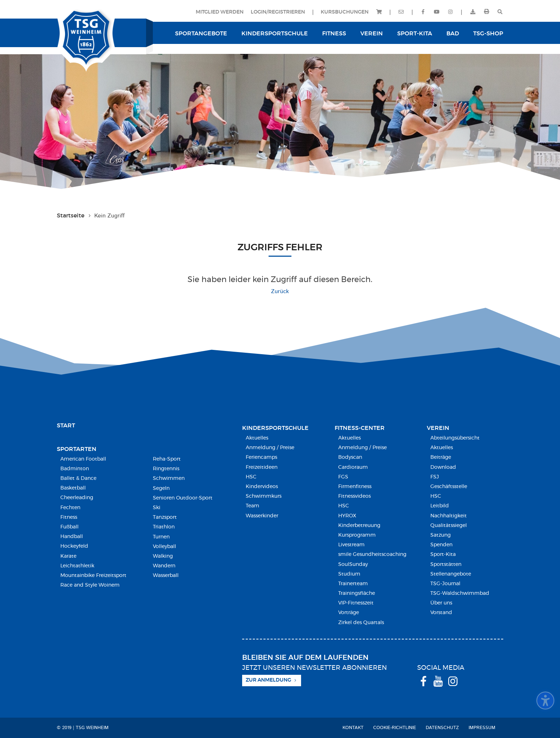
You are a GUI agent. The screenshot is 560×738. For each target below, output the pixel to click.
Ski (157, 508)
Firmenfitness (355, 487)
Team (252, 506)
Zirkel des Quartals (361, 623)
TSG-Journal (445, 584)
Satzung (441, 535)
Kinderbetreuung (359, 526)
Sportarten (77, 449)
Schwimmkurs (264, 496)
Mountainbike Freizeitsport (93, 576)
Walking (163, 556)
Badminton (75, 469)
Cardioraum (353, 467)
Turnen (161, 537)
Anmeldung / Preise (270, 448)
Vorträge (349, 613)
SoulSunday (353, 564)
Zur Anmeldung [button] (268, 680)
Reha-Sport (167, 459)
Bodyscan (350, 457)
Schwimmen (169, 478)
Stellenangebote (451, 574)
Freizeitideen (262, 467)
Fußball (69, 527)
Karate (68, 556)
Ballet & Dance (78, 478)
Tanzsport (165, 517)
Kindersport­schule (275, 428)
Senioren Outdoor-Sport (183, 498)
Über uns (441, 603)
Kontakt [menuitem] (353, 728)
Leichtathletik (77, 566)
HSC (251, 477)
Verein (438, 428)
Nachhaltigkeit (449, 516)
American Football (83, 459)
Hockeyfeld (74, 546)
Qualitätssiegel (449, 526)
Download (443, 467)
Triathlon (164, 527)
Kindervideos (262, 487)
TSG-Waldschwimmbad (460, 593)
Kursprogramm (357, 535)
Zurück (280, 292)
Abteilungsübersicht (455, 438)
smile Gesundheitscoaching (372, 554)
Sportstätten (446, 564)
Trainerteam (353, 584)
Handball (72, 537)
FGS (343, 477)
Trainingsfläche (357, 593)
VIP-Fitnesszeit (356, 603)
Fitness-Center (360, 428)
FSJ (435, 477)
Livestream (351, 545)
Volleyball (164, 547)
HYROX (347, 516)
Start (66, 426)
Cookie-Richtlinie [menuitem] (395, 728)
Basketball (73, 488)
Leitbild (440, 506)
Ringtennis (166, 469)
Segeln (161, 488)
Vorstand (441, 613)
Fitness (69, 517)
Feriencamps (261, 457)
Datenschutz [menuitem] (442, 728)
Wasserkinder (262, 516)
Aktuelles (257, 438)
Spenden (441, 545)
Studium (349, 574)
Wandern (164, 566)
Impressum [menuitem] (482, 728)
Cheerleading (77, 498)
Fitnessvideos (354, 496)
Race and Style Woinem (90, 585)
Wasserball (166, 576)
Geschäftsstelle (449, 487)
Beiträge (441, 457)
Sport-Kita (443, 554)
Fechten (70, 508)
